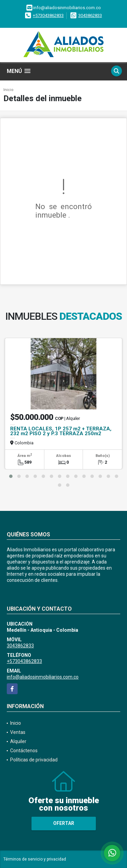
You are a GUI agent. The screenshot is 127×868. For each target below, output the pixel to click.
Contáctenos (24, 751)
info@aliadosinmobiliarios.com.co (43, 677)
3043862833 (90, 15)
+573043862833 (48, 15)
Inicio (8, 90)
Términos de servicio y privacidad (35, 859)
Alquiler (18, 741)
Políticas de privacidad (34, 760)
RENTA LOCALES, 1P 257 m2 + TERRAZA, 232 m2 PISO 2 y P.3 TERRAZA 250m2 (61, 431)
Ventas (18, 732)
